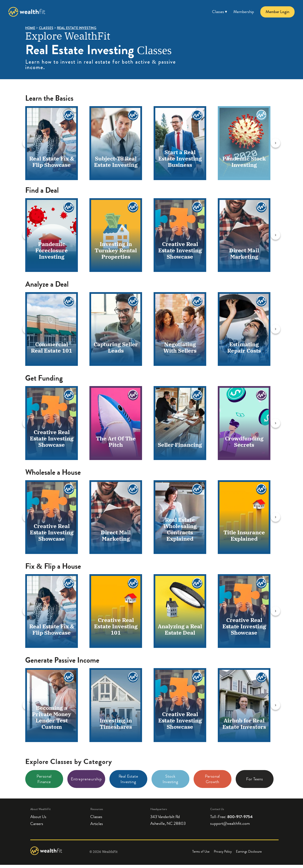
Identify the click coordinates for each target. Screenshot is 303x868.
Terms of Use (201, 855)
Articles (97, 827)
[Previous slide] (17, 143)
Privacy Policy (223, 855)
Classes (96, 820)
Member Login (277, 12)
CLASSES (46, 28)
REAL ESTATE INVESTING (77, 28)
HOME (30, 28)
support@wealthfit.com (230, 826)
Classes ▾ (220, 12)
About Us (38, 820)
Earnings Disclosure (249, 855)
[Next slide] (284, 143)
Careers (37, 827)
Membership (244, 12)
